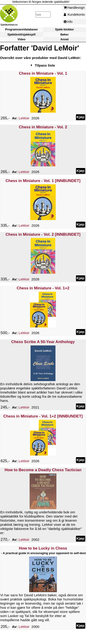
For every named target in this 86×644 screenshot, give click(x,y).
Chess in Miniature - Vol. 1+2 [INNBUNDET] (43, 416)
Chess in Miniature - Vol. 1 (43, 73)
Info (68, 22)
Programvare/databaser (21, 30)
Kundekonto (74, 15)
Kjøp (80, 117)
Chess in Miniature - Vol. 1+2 (43, 288)
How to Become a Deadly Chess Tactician (43, 470)
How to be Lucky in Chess (43, 548)
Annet (64, 39)
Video (21, 39)
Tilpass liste (45, 65)
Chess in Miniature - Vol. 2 (43, 127)
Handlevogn (74, 8)
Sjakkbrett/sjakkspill (21, 34)
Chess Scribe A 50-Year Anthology (43, 342)
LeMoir (24, 118)
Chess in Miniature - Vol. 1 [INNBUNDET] (43, 181)
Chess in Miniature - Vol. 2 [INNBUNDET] (43, 234)
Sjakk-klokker (64, 30)
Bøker (64, 34)
